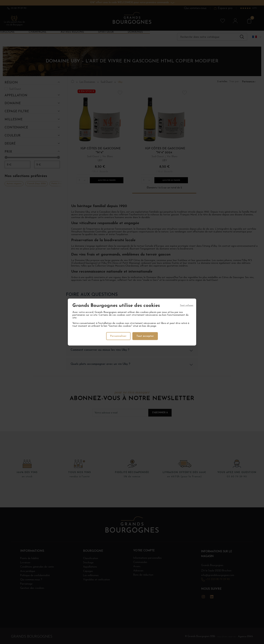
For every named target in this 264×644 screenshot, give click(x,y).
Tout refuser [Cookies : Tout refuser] (187, 306)
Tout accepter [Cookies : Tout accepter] (145, 336)
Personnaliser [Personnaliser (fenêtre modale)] (118, 336)
